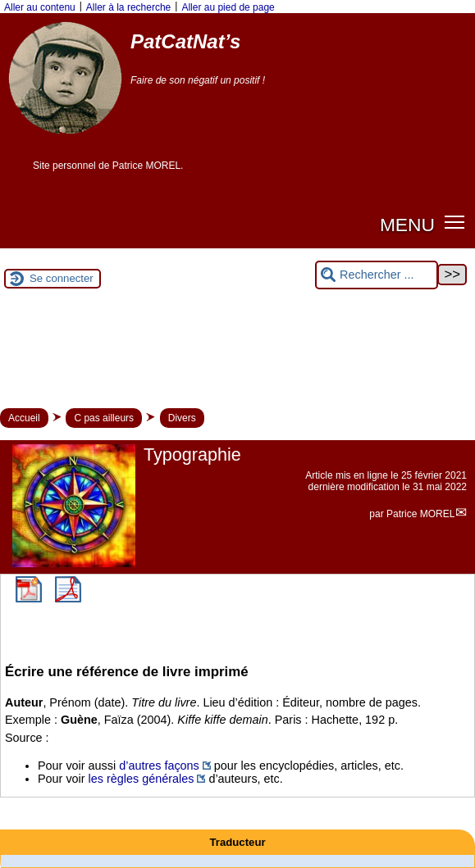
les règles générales (142, 779)
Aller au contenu (40, 7)
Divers (182, 418)
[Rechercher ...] (377, 275)
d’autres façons (159, 766)
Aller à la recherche (128, 7)
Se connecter (62, 278)
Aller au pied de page (228, 7)
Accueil (24, 418)
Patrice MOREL (420, 514)
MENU (407, 225)
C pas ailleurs (104, 418)
